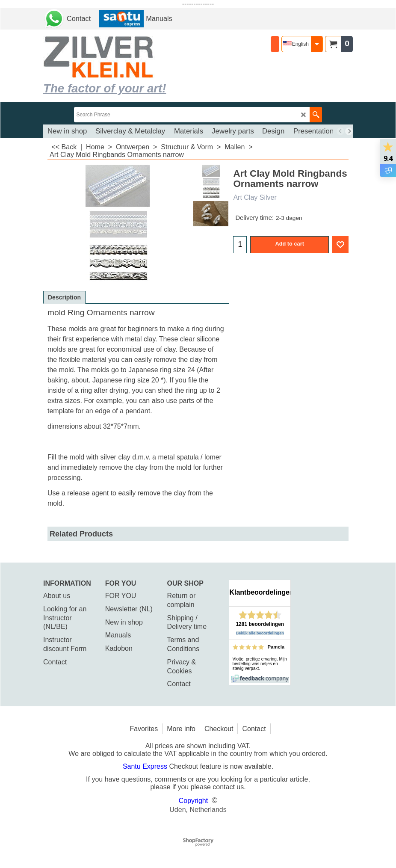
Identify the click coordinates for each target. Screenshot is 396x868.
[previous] (340, 131)
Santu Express (146, 766)
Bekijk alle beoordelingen (260, 633)
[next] (349, 131)
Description (64, 297)
